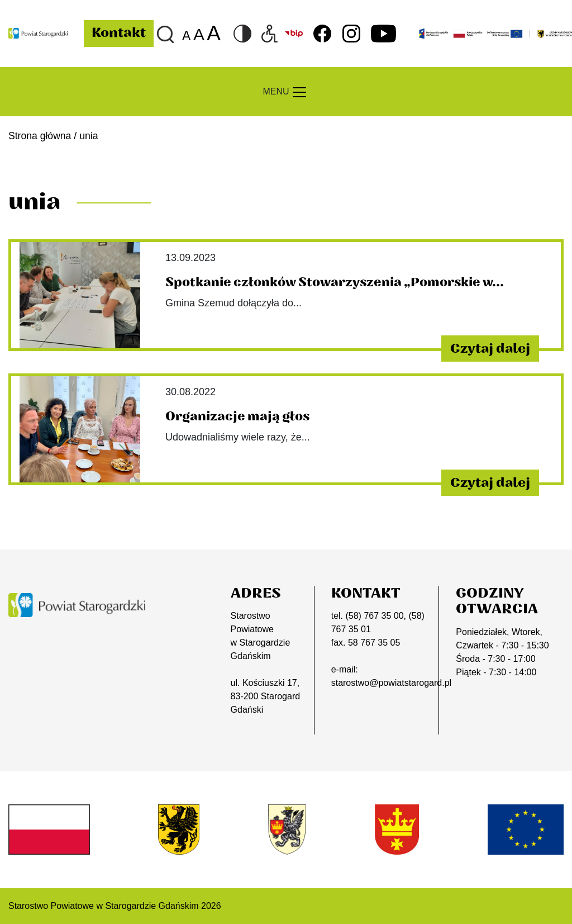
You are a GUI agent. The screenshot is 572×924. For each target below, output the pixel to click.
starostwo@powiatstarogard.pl (391, 683)
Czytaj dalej (489, 348)
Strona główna (40, 136)
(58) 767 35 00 (374, 616)
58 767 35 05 (374, 643)
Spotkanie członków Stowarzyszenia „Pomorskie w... (335, 282)
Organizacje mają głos (238, 416)
